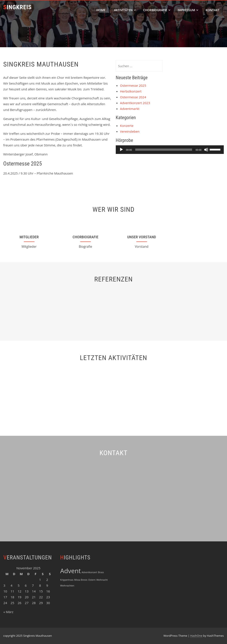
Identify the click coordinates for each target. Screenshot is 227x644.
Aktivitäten (125, 10)
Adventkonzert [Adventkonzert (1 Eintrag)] (89, 572)
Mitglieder (29, 237)
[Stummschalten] (206, 150)
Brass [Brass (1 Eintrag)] (101, 572)
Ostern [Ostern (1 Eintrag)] (92, 580)
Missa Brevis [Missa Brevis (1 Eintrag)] (81, 580)
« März (8, 612)
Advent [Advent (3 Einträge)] (71, 571)
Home (101, 10)
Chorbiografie (157, 10)
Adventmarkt (130, 109)
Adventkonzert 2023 (135, 103)
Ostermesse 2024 (133, 97)
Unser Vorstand (142, 237)
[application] (170, 150)
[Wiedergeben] (121, 150)
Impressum (188, 10)
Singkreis (17, 7)
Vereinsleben (130, 131)
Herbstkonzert (131, 91)
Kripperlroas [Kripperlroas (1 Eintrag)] (67, 580)
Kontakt (213, 10)
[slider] (164, 150)
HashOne (196, 636)
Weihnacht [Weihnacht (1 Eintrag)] (102, 580)
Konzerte (127, 126)
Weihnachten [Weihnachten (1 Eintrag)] (67, 586)
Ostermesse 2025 (133, 85)
